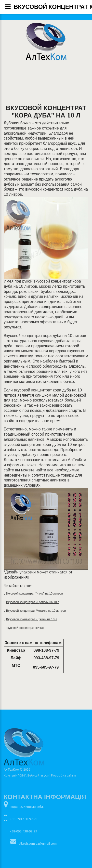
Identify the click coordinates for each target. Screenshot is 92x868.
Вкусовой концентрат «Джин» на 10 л (32, 619)
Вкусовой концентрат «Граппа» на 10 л (33, 602)
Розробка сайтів (64, 775)
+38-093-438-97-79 (23, 831)
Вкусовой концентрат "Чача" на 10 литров (34, 594)
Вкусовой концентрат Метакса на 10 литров (36, 611)
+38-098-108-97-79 (24, 819)
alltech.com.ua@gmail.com (38, 843)
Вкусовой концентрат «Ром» (25, 628)
